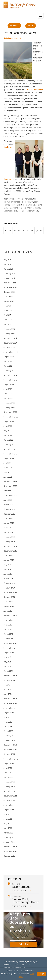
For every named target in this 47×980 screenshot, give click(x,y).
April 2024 (8, 361)
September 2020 (11, 495)
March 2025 (8, 324)
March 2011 (8, 833)
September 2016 (11, 620)
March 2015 (8, 671)
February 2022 (9, 444)
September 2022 (11, 417)
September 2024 (11, 352)
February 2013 (9, 736)
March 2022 (8, 440)
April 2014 (8, 694)
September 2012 (11, 759)
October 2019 (9, 514)
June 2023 (8, 389)
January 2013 (9, 740)
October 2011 (9, 800)
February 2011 (9, 837)
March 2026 (8, 269)
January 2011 (9, 842)
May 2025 (7, 315)
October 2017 (9, 597)
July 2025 (7, 306)
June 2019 (8, 528)
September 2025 (11, 297)
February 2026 (9, 273)
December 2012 (10, 745)
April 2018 (8, 574)
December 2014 (10, 676)
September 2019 (11, 518)
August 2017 (9, 606)
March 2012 (8, 777)
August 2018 (9, 560)
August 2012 (9, 763)
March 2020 (8, 505)
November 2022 (10, 412)
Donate (14, 26)
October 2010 (9, 856)
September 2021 (11, 454)
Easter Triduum (22, 887)
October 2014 (9, 680)
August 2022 (9, 421)
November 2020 (10, 486)
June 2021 (8, 468)
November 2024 (10, 343)
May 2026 (7, 260)
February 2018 (9, 583)
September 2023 (11, 380)
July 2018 (7, 565)
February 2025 (9, 329)
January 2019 (9, 542)
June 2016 (8, 625)
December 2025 (10, 283)
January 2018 (9, 588)
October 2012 (9, 754)
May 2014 (7, 689)
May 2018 (7, 569)
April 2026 (8, 264)
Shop (31, 26)
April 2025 (8, 320)
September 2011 (11, 805)
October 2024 (9, 347)
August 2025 (9, 301)
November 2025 (10, 287)
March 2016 (8, 634)
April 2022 (8, 435)
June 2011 (8, 819)
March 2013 (8, 731)
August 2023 (9, 384)
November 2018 (10, 551)
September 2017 (11, 602)
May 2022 (7, 431)
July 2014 (7, 685)
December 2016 (10, 615)
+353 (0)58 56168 (22, 965)
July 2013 (7, 717)
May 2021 (7, 472)
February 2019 (9, 537)
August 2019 (9, 523)
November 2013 (10, 703)
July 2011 (7, 814)
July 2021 (7, 463)
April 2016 (8, 629)
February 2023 (9, 403)
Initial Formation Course (20, 33)
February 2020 (9, 509)
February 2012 (9, 782)
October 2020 (9, 491)
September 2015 (11, 648)
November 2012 (10, 750)
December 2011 (10, 791)
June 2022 (8, 426)
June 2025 (8, 310)
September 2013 (11, 708)
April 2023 (8, 394)
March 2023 (8, 398)
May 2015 (7, 662)
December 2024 (10, 338)
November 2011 (10, 796)
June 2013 (8, 722)
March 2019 (8, 532)
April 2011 (8, 828)
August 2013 (9, 713)
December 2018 (10, 546)
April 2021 (8, 477)
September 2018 (11, 555)
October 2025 (9, 292)
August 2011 (9, 810)
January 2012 (9, 786)
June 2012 (8, 768)
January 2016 (9, 639)
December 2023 (10, 375)
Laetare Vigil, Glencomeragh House (25, 901)
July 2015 (7, 657)
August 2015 (9, 652)
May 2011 (7, 823)
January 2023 (9, 407)
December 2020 (10, 481)
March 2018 (8, 579)
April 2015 (8, 666)
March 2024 (8, 366)
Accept (41, 974)
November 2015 (10, 643)
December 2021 (10, 449)
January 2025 (9, 334)
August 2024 (9, 357)
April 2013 (8, 726)
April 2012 (8, 773)
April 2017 (8, 611)
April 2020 (8, 500)
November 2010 (10, 851)
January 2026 (9, 278)
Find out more (19, 891)
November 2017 (10, 592)
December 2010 (10, 847)
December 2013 (10, 699)
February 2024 (9, 371)
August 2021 (9, 458)
